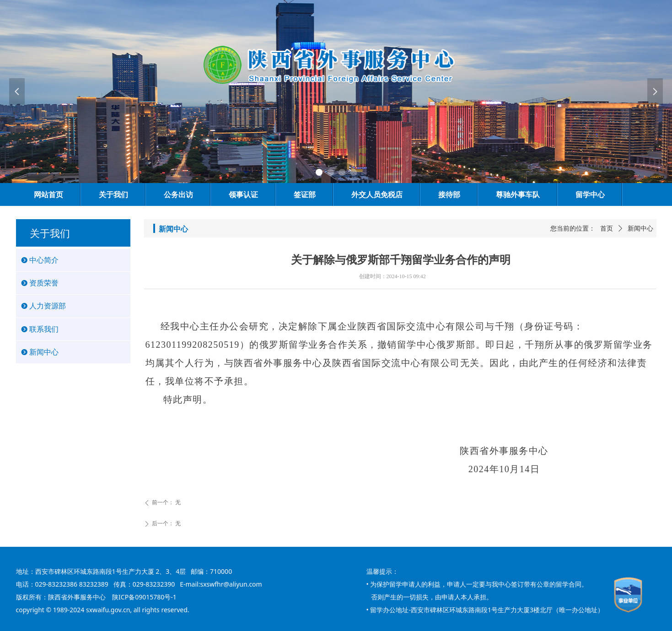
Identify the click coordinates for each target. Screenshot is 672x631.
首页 (607, 229)
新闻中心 (640, 229)
